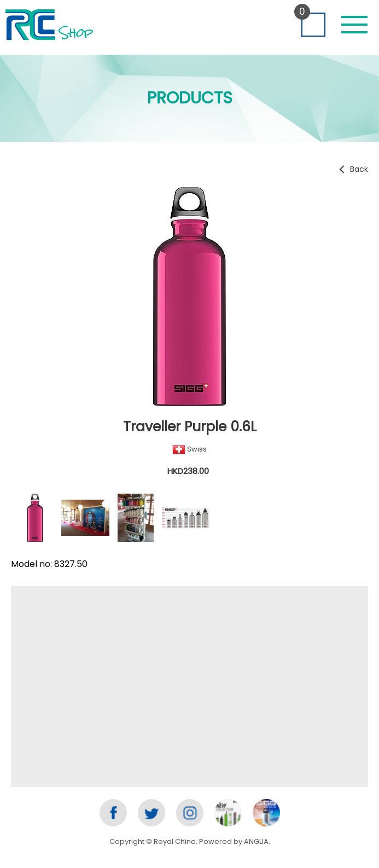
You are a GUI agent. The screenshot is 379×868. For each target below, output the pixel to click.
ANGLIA (256, 841)
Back (359, 169)
